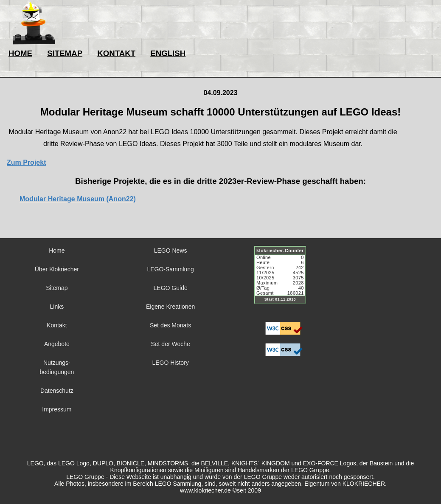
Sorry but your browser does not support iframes (284, 280)
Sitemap (57, 288)
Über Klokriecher (57, 269)
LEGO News (171, 251)
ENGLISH (168, 53)
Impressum (57, 409)
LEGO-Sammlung (170, 269)
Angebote (57, 344)
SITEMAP (65, 53)
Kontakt (57, 325)
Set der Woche (170, 344)
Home (57, 251)
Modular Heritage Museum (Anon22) (78, 199)
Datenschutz (57, 391)
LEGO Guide (171, 288)
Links (57, 307)
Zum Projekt (26, 162)
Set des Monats (170, 325)
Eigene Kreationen (170, 307)
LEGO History (170, 363)
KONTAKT (116, 53)
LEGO (299, 470)
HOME (20, 53)
